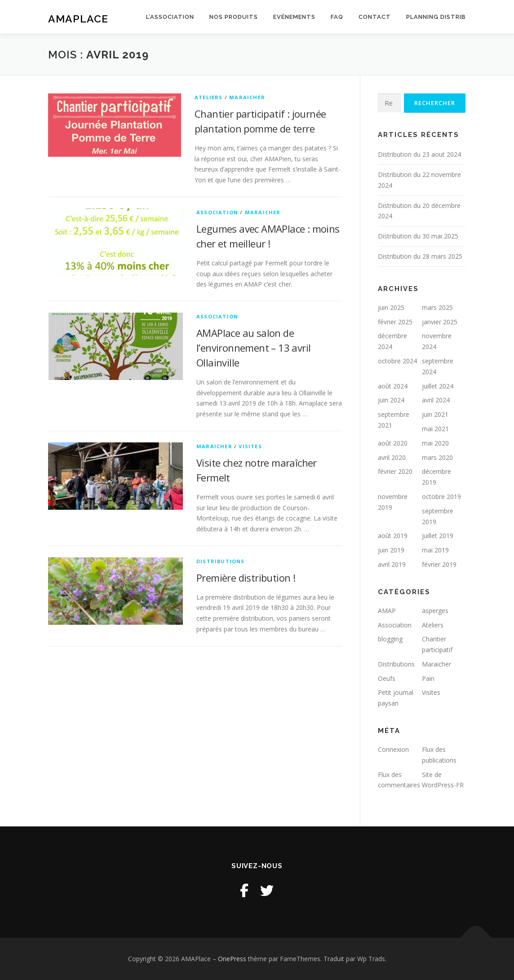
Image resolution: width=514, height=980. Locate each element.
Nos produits (234, 17)
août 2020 (393, 443)
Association (217, 212)
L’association (170, 17)
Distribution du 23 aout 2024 (419, 154)
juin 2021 (435, 414)
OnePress (232, 959)
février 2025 (395, 322)
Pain (428, 678)
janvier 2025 (440, 322)
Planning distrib (436, 17)
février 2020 (395, 471)
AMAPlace (78, 18)
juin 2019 (391, 550)
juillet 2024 (438, 386)
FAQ (337, 17)
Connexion (393, 749)
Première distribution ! (246, 578)
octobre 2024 (397, 361)
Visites (250, 446)
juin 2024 (391, 400)
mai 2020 (435, 443)
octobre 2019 (441, 497)
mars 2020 (437, 457)
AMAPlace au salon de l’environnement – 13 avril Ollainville (253, 348)
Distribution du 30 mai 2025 (418, 236)
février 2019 (439, 564)
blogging (390, 639)
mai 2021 (435, 429)
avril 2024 (436, 400)
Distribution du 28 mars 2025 (420, 256)
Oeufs (387, 678)
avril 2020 (392, 457)
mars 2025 (437, 307)
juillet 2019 (438, 536)
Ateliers (209, 97)
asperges (435, 611)
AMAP (387, 611)
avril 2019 (392, 564)
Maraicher (247, 97)
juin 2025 (391, 307)
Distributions (221, 561)
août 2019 (393, 536)
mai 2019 (435, 550)
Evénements (294, 17)
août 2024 (393, 386)
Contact (375, 17)
